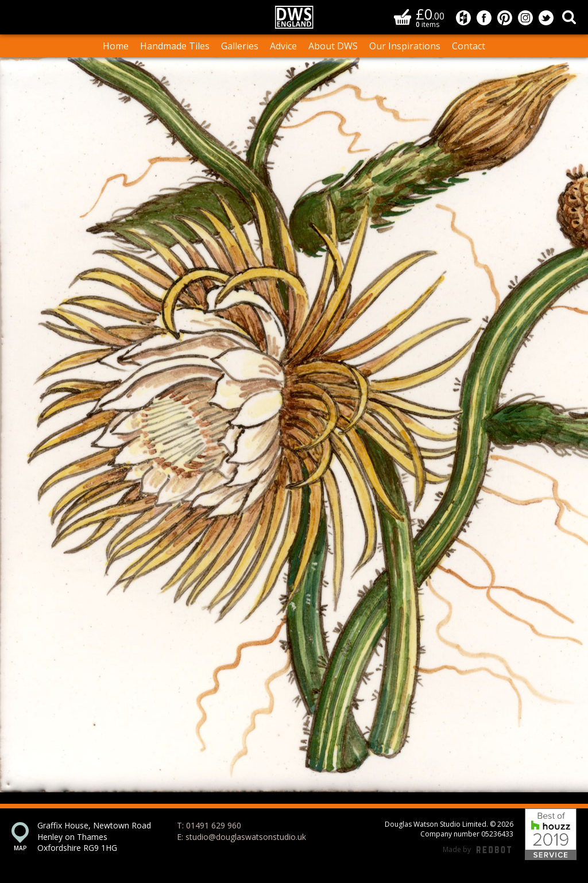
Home (116, 46)
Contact (469, 46)
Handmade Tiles (175, 46)
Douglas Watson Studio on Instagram (525, 18)
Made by (477, 850)
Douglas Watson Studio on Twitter (546, 18)
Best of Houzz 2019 (551, 834)
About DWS (333, 46)
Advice (283, 46)
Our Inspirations (405, 46)
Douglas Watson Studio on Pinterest (505, 18)
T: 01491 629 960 (209, 825)
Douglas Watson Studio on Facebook (484, 18)
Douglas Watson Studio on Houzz (463, 18)
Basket (403, 17)
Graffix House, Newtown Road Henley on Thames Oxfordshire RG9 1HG (94, 836)
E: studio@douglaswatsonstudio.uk (241, 837)
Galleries (240, 46)
